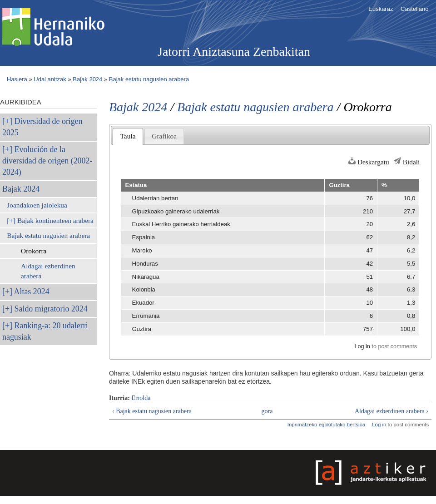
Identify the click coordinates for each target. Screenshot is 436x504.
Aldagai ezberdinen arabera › (391, 411)
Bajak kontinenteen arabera (55, 220)
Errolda (141, 398)
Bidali (411, 162)
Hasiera (17, 79)
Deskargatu (373, 162)
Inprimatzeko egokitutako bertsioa (327, 425)
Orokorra (34, 251)
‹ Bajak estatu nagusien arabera (152, 411)
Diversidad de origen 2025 (42, 127)
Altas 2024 (32, 292)
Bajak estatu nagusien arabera (149, 79)
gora (267, 411)
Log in (362, 346)
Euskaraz (381, 9)
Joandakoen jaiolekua (37, 205)
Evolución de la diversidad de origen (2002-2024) (47, 161)
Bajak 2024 (87, 79)
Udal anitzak (50, 79)
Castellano (414, 9)
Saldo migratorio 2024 (51, 309)
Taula (128, 136)
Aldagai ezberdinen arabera (48, 271)
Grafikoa (164, 136)
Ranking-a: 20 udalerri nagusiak (45, 331)
